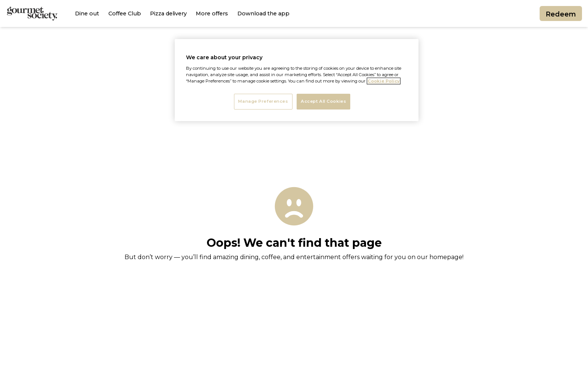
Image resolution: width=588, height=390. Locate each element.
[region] (297, 80)
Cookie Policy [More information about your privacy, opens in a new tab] (384, 81)
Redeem (561, 16)
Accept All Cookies (323, 101)
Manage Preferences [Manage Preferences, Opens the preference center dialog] (263, 101)
